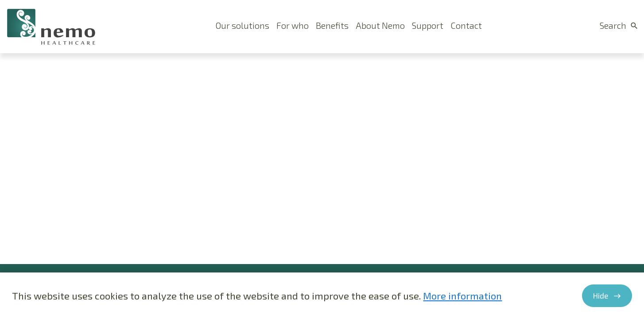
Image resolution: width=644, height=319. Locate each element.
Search (613, 25)
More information (462, 296)
